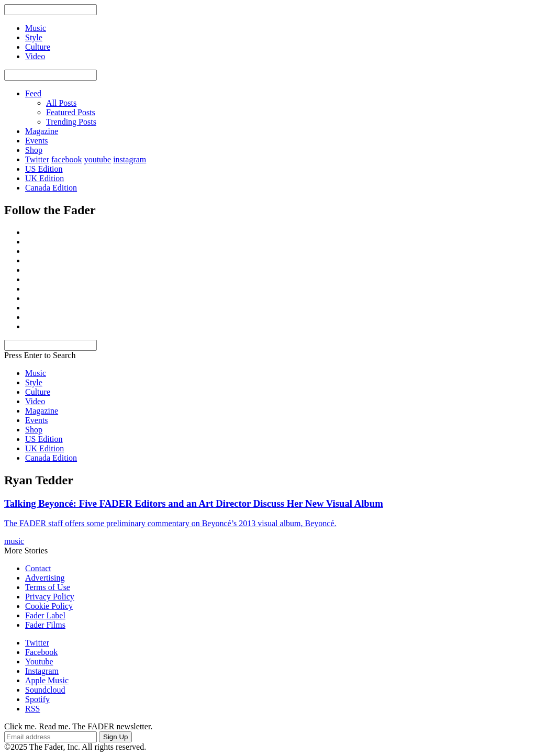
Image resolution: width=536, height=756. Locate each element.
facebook (67, 159)
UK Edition (44, 178)
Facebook (41, 652)
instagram (130, 159)
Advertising (45, 578)
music (14, 541)
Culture (38, 392)
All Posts (61, 103)
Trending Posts (71, 122)
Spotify (37, 699)
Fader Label (45, 615)
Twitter (37, 159)
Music (36, 373)
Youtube (39, 661)
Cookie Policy (49, 606)
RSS (32, 709)
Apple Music (47, 680)
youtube (98, 159)
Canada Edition (51, 188)
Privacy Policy (50, 597)
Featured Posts (71, 112)
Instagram (42, 671)
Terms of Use (48, 587)
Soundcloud (45, 690)
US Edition (44, 169)
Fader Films (45, 625)
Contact (38, 568)
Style (34, 382)
